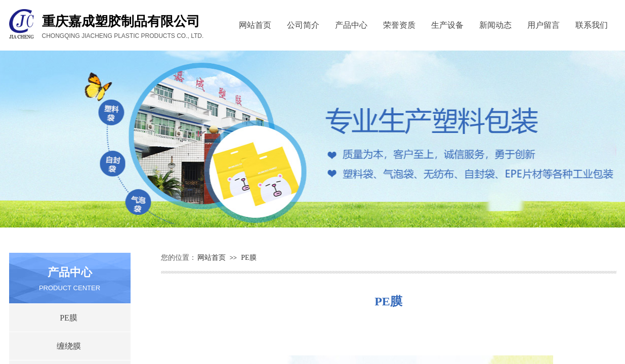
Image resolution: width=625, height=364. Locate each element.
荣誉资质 (399, 25)
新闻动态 (495, 25)
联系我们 (592, 25)
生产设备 (447, 25)
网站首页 (255, 25)
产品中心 (351, 25)
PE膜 (248, 258)
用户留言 (544, 25)
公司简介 (303, 25)
